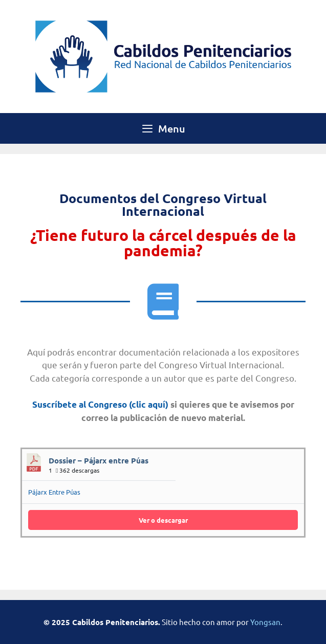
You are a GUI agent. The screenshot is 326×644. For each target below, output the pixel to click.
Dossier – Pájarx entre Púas (99, 460)
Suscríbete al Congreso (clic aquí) (100, 404)
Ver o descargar (163, 520)
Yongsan (265, 622)
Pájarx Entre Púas (54, 492)
